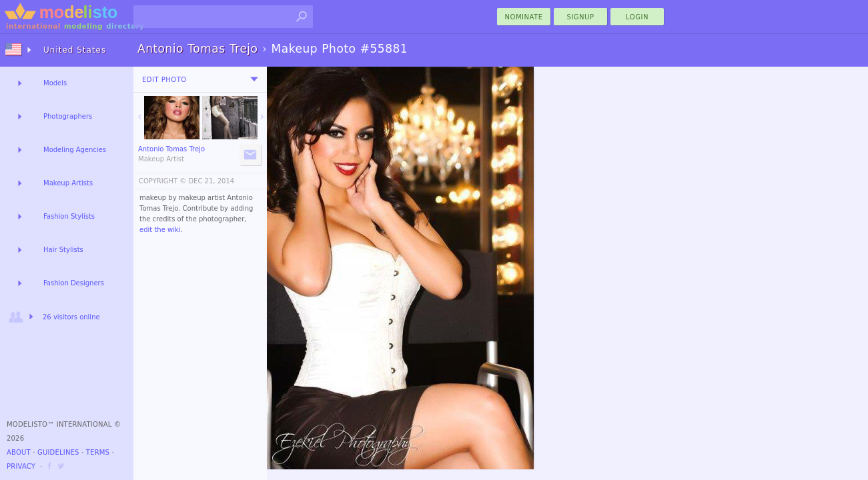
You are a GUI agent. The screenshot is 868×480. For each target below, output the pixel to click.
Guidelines (58, 452)
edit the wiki (160, 230)
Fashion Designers (74, 283)
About (19, 452)
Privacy (21, 466)
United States (75, 50)
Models (55, 83)
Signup (581, 17)
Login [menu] (637, 17)
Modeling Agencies (75, 150)
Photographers (68, 116)
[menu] (254, 79)
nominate (524, 17)
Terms (98, 452)
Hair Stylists (63, 250)
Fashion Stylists (69, 216)
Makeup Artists (68, 183)
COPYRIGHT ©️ (162, 181)
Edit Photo (164, 80)
